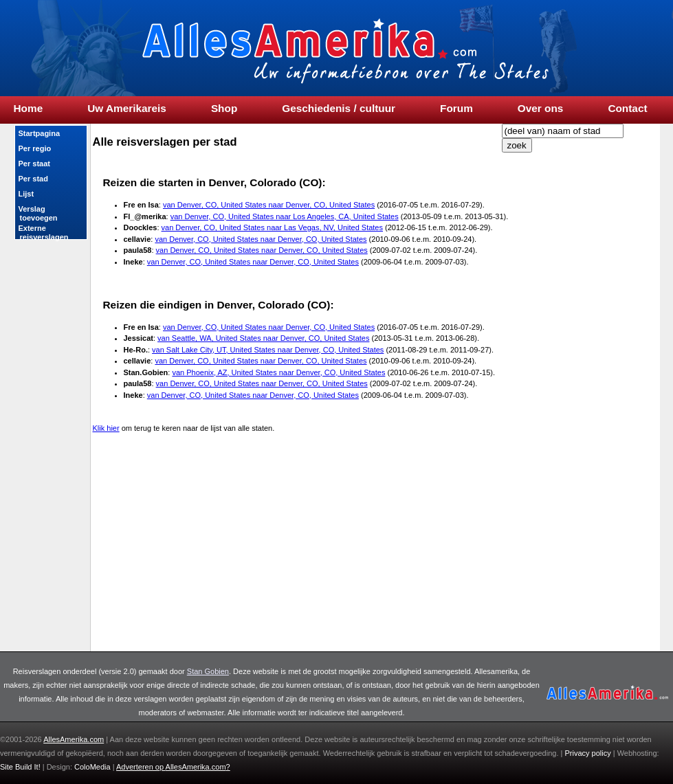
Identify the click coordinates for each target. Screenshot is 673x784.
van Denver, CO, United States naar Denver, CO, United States (269, 205)
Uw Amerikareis (127, 109)
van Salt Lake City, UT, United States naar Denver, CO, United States (268, 350)
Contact (627, 109)
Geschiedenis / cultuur (339, 109)
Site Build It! (20, 767)
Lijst (26, 194)
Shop (224, 109)
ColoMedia (93, 767)
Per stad (33, 179)
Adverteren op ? (173, 767)
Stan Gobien (208, 671)
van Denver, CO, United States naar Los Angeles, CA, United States (285, 216)
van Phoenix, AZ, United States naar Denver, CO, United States (278, 372)
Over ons (541, 109)
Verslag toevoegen (38, 213)
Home (29, 109)
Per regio (35, 148)
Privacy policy (587, 753)
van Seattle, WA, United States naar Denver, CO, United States (263, 338)
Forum (456, 109)
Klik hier (106, 428)
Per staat (34, 164)
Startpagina (40, 133)
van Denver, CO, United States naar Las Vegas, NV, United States (272, 227)
